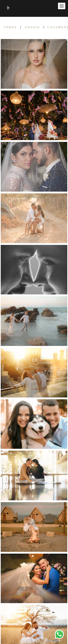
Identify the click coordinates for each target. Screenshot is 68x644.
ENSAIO (33, 27)
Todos (10, 27)
